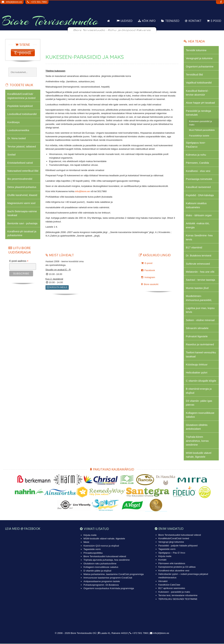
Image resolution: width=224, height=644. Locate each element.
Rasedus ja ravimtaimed (200, 345)
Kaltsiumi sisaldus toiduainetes (196, 205)
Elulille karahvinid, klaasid (22, 195)
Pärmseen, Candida (197, 163)
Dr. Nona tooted (17, 138)
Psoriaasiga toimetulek (199, 179)
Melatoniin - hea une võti (200, 272)
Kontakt (195, 21)
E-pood (216, 21)
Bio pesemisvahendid (20, 179)
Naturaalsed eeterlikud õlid (23, 171)
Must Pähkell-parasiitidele (202, 130)
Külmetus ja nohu (196, 155)
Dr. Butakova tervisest (199, 256)
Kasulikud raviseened (198, 187)
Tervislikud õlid (194, 74)
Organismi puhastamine (200, 66)
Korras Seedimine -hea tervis (199, 237)
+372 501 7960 (39, 2)
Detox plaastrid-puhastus (22, 187)
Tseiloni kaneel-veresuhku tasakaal (201, 355)
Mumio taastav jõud (197, 288)
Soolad (11, 155)
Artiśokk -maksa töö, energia (198, 225)
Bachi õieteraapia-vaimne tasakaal (22, 213)
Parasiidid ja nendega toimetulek (198, 113)
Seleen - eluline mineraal (200, 320)
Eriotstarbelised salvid (20, 163)
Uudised (127, 21)
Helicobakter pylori (197, 373)
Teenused (172, 21)
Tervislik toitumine (196, 50)
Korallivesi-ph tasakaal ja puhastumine (22, 233)
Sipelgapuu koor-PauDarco (196, 145)
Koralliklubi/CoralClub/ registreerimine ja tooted (21, 96)
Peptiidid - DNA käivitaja (200, 195)
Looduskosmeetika (18, 130)
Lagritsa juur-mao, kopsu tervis (200, 310)
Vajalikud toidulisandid (199, 83)
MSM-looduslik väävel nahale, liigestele (199, 455)
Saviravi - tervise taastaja (200, 280)
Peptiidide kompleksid (20, 106)
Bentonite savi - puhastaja (22, 223)
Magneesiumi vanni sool (21, 203)
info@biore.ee (83, 191)
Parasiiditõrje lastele (199, 136)
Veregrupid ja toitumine (199, 58)
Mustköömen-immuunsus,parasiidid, (199, 298)
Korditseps (14, 122)
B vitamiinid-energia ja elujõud (199, 391)
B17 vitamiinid (194, 248)
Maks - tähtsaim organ (199, 215)
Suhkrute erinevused (198, 264)
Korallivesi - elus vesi (198, 171)
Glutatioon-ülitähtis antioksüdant (197, 427)
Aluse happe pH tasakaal (200, 103)
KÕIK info (149, 21)
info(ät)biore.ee (14, 2)
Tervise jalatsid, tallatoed (22, 146)
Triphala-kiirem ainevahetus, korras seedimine (197, 441)
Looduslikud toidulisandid (22, 114)
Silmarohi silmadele (197, 328)
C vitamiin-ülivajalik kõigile (201, 381)
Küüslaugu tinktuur (197, 365)
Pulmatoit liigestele (197, 336)
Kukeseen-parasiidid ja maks (200, 123)
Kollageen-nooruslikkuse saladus (200, 415)
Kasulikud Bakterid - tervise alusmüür (197, 93)
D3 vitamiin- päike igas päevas (199, 403)
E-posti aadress (19, 261)
